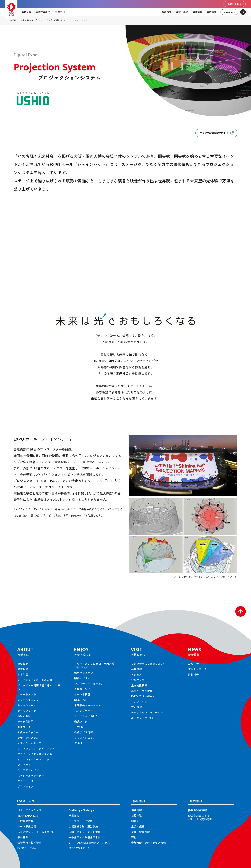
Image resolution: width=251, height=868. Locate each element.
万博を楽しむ (43, 12)
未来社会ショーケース (31, 20)
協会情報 (197, 12)
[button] (241, 611)
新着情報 (167, 12)
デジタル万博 (53, 20)
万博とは (27, 12)
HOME (13, 20)
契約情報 (212, 12)
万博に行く (61, 12)
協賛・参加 (182, 12)
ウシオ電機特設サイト (216, 133)
